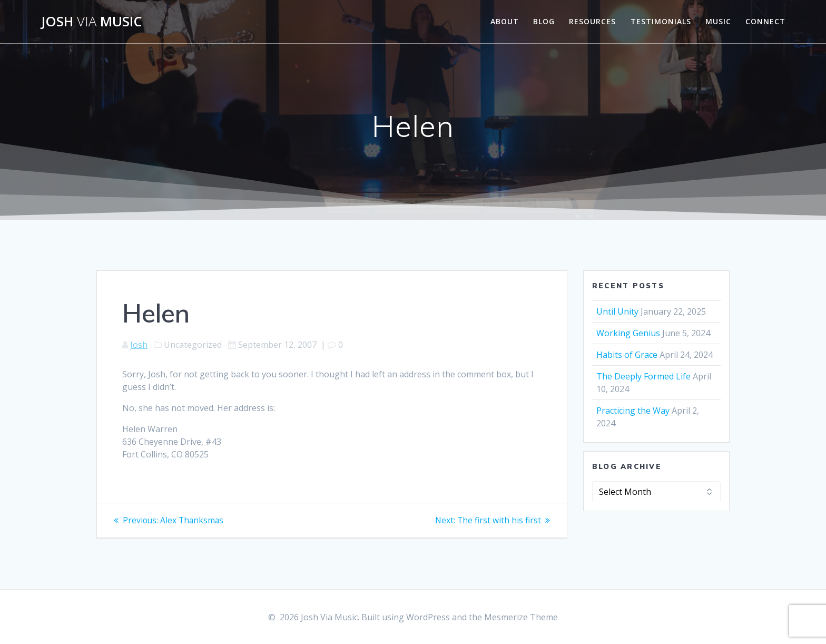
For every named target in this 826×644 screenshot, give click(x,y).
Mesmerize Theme (521, 617)
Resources (592, 21)
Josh (139, 345)
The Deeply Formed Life (643, 376)
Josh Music (92, 22)
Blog (544, 21)
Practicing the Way (633, 411)
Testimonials (661, 21)
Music (718, 21)
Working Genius (628, 333)
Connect (765, 21)
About (505, 21)
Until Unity (617, 311)
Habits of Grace (627, 355)
